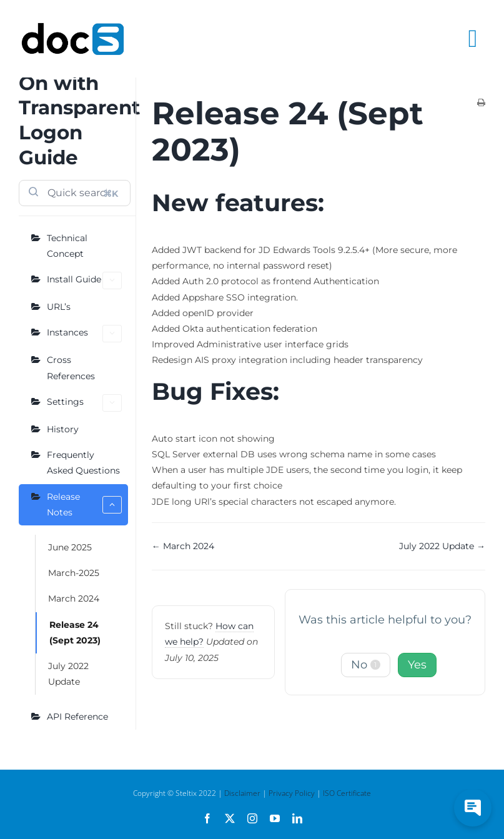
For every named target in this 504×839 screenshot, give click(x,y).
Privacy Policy (292, 793)
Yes (417, 665)
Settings (84, 403)
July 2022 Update (68, 674)
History (63, 429)
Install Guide (84, 280)
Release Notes (84, 504)
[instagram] (252, 818)
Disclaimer (242, 793)
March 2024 (74, 598)
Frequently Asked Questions (83, 463)
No (366, 665)
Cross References (71, 368)
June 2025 (70, 547)
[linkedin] (297, 818)
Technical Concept (67, 246)
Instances (84, 334)
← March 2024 (183, 546)
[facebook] (207, 818)
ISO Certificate (347, 793)
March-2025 (74, 573)
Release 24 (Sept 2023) (75, 633)
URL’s (59, 307)
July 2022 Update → (442, 546)
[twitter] (230, 818)
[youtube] (275, 818)
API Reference (77, 717)
